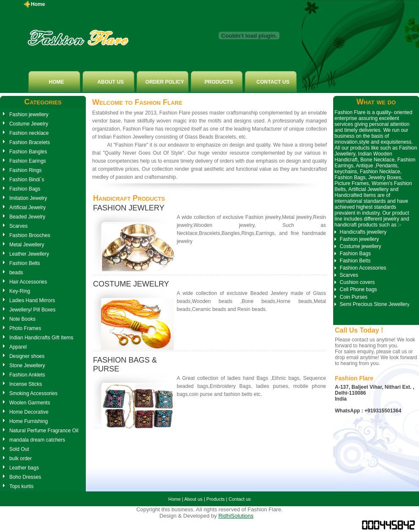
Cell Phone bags (359, 289)
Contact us (240, 499)
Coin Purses (354, 297)
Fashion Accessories (363, 268)
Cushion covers (357, 282)
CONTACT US (273, 82)
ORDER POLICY (165, 82)
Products (215, 499)
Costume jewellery (361, 246)
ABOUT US (111, 82)
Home (38, 4)
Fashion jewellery (360, 239)
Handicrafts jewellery (363, 232)
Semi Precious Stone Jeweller (374, 304)
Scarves (349, 275)
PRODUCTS (219, 82)
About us (193, 499)
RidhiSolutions (236, 516)
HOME (57, 82)
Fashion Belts (355, 261)
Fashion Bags (355, 254)
